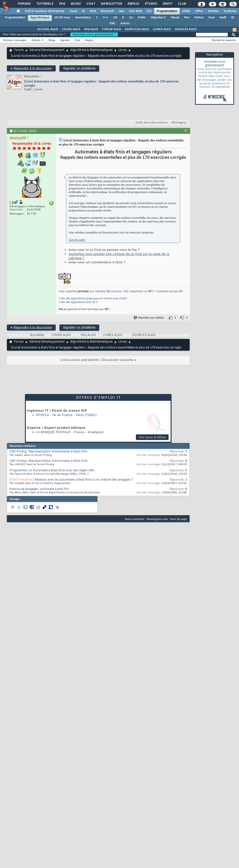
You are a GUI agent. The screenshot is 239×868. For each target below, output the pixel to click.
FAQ (62, 4)
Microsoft (107, 11)
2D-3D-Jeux (62, 18)
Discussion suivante (118, 360)
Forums (24, 4)
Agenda (65, 40)
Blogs (76, 4)
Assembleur (83, 18)
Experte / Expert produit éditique (56, 428)
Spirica (42, 415)
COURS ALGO (71, 29)
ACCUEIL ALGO (48, 29)
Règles (89, 40)
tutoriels (116, 292)
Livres (123, 50)
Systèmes (230, 11)
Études (151, 4)
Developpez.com (157, 519)
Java (121, 11)
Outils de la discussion (150, 123)
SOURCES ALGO (186, 29)
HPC (151, 292)
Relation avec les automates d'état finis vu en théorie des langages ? (84, 480)
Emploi (133, 4)
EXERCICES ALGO (137, 29)
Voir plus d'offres (152, 437)
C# (115, 18)
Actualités (37, 335)
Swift (223, 18)
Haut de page (178, 519)
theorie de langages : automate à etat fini (39, 489)
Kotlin (142, 18)
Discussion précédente (81, 360)
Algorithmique (40, 18)
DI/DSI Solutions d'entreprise (45, 11)
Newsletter (111, 4)
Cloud (73, 11)
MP (181, 292)
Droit (167, 4)
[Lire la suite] (77, 240)
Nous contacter (135, 519)
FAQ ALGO (91, 29)
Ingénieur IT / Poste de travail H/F (57, 411)
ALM (93, 11)
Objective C (158, 18)
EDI (149, 11)
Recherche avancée (224, 40)
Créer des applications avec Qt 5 (78, 302)
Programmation (167, 11)
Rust (212, 18)
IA (83, 11)
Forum (19, 50)
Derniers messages (15, 40)
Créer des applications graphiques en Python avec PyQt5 (93, 299)
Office (199, 11)
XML (113, 23)
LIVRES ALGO (162, 29)
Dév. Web (136, 11)
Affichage (177, 123)
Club (182, 4)
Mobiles (213, 11)
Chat (91, 4)
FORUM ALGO (111, 29)
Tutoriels (45, 4)
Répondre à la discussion (31, 68)
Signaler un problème (79, 68)
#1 (186, 130)
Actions (36, 40)
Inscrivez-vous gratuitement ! (94, 35)
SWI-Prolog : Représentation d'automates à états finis (49, 452)
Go (131, 18)
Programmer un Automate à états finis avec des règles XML (52, 471)
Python (199, 18)
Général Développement (47, 50)
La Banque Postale (53, 432)
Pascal (175, 18)
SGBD (186, 11)
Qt (233, 18)
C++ (106, 18)
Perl (187, 18)
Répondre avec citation (149, 318)
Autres (125, 23)
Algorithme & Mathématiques (91, 50)
